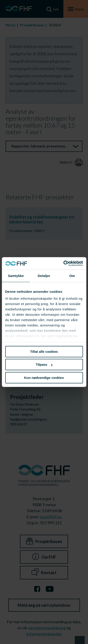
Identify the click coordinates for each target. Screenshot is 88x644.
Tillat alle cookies (44, 352)
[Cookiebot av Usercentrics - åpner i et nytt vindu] (63, 263)
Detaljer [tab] (44, 276)
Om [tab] (72, 276)
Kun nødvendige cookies (44, 378)
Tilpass (44, 364)
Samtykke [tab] (16, 276)
